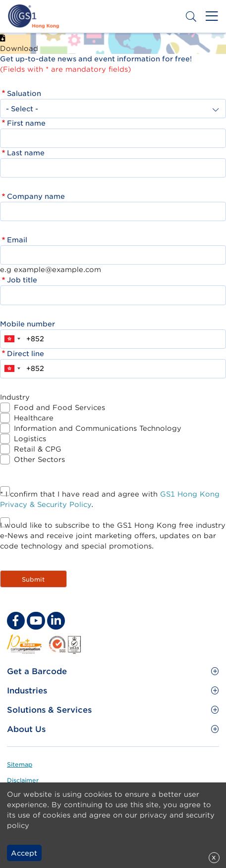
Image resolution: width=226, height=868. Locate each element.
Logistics (30, 439)
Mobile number (28, 324)
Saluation (24, 93)
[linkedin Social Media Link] (56, 621)
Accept (24, 853)
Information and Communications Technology (98, 428)
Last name (26, 153)
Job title (22, 280)
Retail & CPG (38, 449)
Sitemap (20, 764)
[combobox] (12, 339)
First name (26, 123)
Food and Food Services (59, 408)
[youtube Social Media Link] (36, 621)
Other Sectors (39, 459)
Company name (36, 196)
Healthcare (34, 418)
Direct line (26, 354)
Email (17, 240)
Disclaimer (23, 780)
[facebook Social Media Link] (16, 621)
